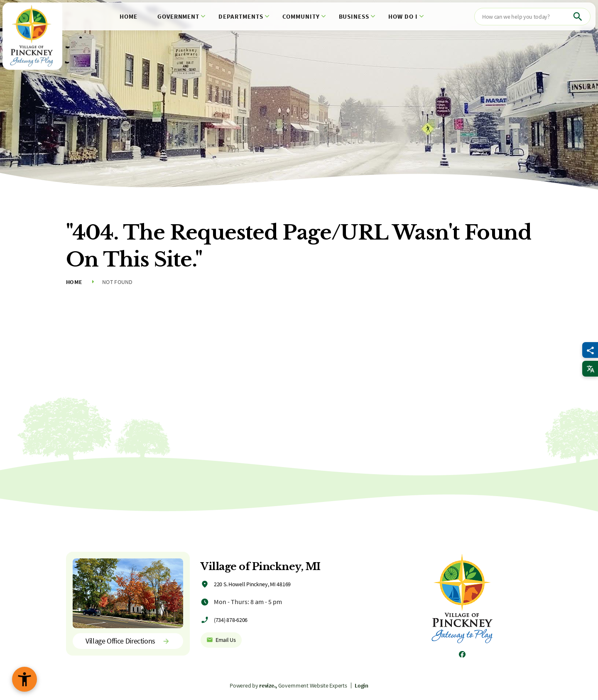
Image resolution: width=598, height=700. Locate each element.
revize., (268, 685)
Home (129, 16)
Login (361, 685)
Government (179, 16)
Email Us (221, 640)
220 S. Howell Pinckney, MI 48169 (252, 584)
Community (301, 16)
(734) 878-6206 (231, 620)
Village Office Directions (128, 641)
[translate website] (590, 369)
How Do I (403, 16)
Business (354, 16)
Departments (241, 16)
